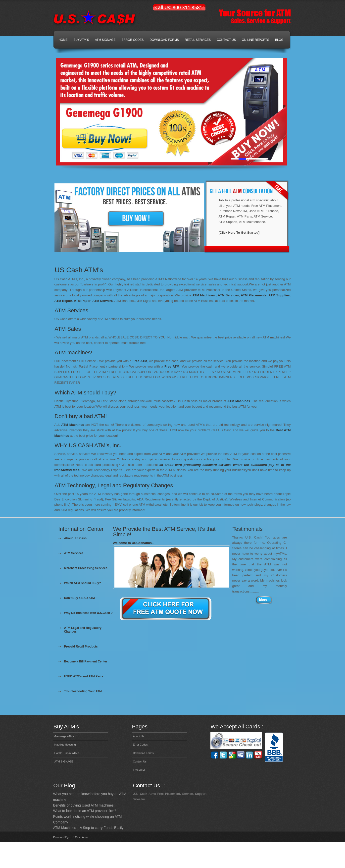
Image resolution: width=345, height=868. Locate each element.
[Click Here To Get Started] (239, 233)
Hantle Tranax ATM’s (67, 753)
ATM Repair (63, 301)
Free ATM (140, 361)
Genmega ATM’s (65, 736)
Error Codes (132, 40)
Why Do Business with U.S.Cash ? (88, 613)
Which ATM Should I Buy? (83, 583)
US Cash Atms (79, 837)
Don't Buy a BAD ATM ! (80, 598)
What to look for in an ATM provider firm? (85, 811)
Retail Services (198, 40)
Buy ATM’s (81, 40)
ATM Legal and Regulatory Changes (83, 630)
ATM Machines (204, 295)
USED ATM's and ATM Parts (84, 676)
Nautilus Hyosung (65, 745)
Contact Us (226, 40)
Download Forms (164, 40)
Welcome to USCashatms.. (133, 543)
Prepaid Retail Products (81, 647)
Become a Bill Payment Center (86, 661)
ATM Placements (254, 295)
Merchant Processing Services (86, 568)
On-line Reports (255, 40)
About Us (139, 736)
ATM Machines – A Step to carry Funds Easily (88, 828)
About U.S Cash (75, 538)
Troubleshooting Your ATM (83, 691)
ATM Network (102, 301)
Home (63, 40)
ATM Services (228, 295)
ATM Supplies (279, 295)
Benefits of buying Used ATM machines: (84, 805)
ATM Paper (82, 301)
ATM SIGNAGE (105, 40)
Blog (279, 40)
